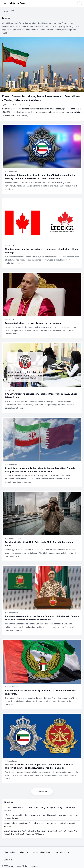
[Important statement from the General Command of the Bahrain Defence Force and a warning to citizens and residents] (42, 600)
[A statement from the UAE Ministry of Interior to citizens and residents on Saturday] (42, 674)
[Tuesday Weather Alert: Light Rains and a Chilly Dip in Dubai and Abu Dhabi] (42, 526)
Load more (42, 791)
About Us (24, 852)
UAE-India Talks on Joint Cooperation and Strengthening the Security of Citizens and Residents (40, 809)
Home (6, 12)
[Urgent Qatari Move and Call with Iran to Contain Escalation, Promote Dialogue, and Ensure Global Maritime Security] (42, 452)
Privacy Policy (9, 852)
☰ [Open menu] (5, 3)
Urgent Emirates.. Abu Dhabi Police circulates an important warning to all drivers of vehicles (40, 825)
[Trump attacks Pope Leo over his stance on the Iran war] (42, 305)
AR (80, 3)
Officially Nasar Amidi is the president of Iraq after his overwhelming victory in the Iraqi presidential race (41, 817)
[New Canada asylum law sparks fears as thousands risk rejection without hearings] (42, 233)
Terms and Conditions (42, 852)
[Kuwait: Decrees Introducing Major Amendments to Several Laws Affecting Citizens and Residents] (42, 79)
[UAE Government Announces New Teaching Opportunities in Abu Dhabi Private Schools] (42, 378)
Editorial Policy (62, 852)
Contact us (8, 860)
